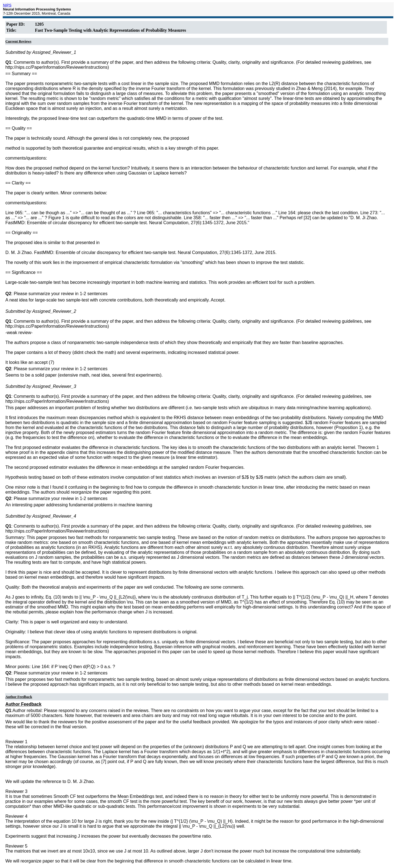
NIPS (7, 5)
